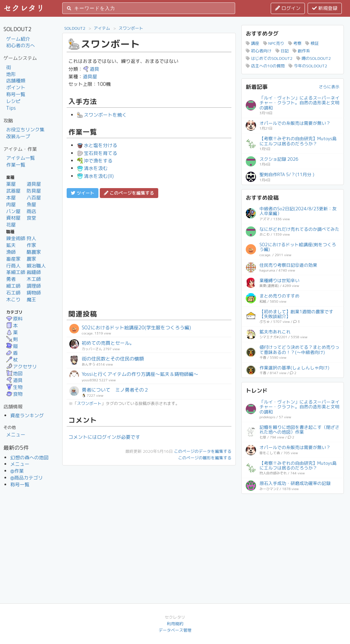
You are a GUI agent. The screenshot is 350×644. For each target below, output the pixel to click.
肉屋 (11, 204)
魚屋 (31, 204)
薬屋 (11, 184)
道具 (14, 380)
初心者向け (259, 51)
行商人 (13, 266)
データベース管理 (175, 630)
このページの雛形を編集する (205, 458)
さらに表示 (329, 87)
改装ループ (18, 136)
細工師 (13, 286)
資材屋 (13, 218)
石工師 (13, 293)
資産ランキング (27, 415)
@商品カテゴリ (27, 478)
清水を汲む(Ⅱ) (95, 176)
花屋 (11, 225)
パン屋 (13, 211)
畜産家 (13, 259)
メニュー (16, 435)
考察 (295, 43)
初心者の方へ (21, 45)
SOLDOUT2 (75, 28)
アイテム (102, 28)
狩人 (31, 238)
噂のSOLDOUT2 (314, 58)
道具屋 (34, 184)
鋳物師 (34, 293)
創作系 (301, 51)
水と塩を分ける (97, 145)
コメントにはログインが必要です (104, 437)
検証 (312, 43)
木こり (13, 299)
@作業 (17, 471)
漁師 (11, 252)
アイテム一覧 (21, 158)
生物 (14, 387)
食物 (14, 394)
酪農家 (34, 252)
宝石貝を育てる (97, 153)
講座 (252, 43)
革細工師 (16, 272)
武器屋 (13, 191)
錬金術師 (16, 238)
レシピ (13, 101)
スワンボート (131, 28)
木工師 (34, 279)
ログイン (288, 8)
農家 (31, 259)
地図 (14, 373)
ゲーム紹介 (18, 39)
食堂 (31, 218)
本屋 (11, 198)
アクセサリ (22, 366)
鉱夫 (11, 245)
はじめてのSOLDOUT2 (269, 58)
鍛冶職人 (36, 266)
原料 (14, 319)
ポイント (16, 87)
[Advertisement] (149, 253)
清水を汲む (92, 168)
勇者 (11, 279)
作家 (31, 245)
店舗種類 (16, 81)
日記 (282, 51)
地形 (11, 74)
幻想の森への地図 (29, 457)
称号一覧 (16, 94)
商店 (31, 211)
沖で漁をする (95, 161)
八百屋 (34, 198)
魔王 (31, 299)
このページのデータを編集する (203, 451)
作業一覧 (16, 165)
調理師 (34, 286)
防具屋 (34, 191)
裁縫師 (34, 272)
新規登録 (325, 8)
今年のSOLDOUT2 (308, 66)
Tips (11, 108)
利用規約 (175, 624)
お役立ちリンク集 (25, 129)
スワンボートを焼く (102, 115)
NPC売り (274, 43)
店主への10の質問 (265, 66)
